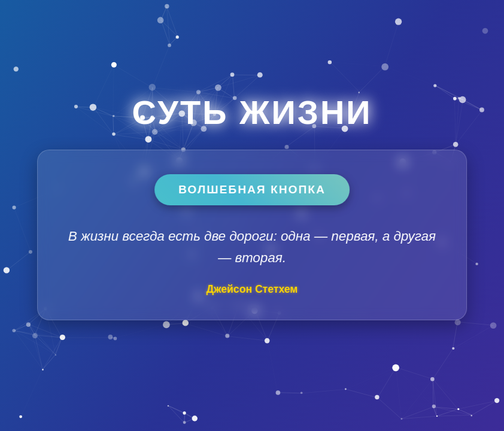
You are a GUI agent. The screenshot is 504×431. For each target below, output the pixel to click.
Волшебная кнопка (252, 189)
